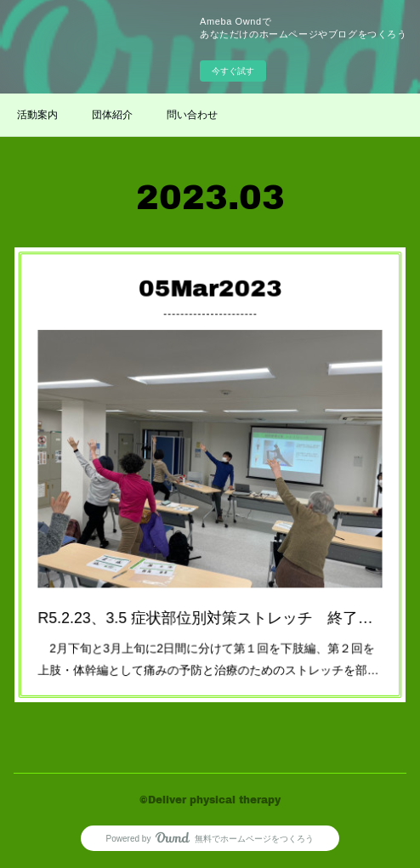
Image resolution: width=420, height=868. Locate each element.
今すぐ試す (233, 71)
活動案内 (37, 115)
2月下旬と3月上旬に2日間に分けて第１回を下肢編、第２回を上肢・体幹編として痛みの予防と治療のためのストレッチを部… (209, 632)
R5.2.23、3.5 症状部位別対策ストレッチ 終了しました (210, 597)
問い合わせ (192, 115)
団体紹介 (112, 115)
